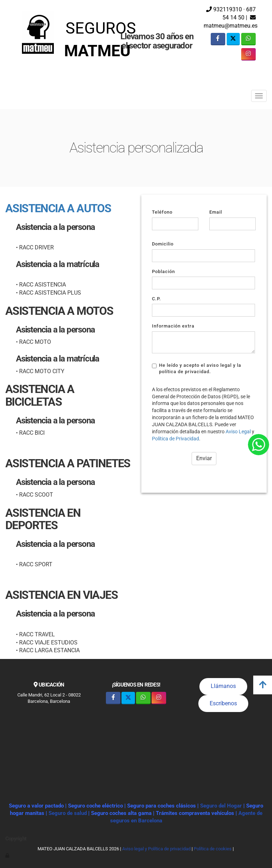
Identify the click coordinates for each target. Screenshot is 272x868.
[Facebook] (218, 39)
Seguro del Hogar (221, 806)
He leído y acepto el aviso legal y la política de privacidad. (197, 368)
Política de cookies (213, 849)
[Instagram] (248, 54)
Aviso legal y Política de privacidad (156, 849)
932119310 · (225, 9)
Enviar (204, 458)
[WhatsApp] (248, 39)
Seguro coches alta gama (121, 813)
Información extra (173, 326)
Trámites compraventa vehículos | (197, 813)
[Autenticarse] (8, 855)
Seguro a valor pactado (36, 806)
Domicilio (163, 244)
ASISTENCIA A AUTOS (58, 208)
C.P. (157, 299)
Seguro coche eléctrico (95, 806)
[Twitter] (233, 39)
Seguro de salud (68, 813)
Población (163, 271)
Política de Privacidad (175, 439)
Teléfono (162, 212)
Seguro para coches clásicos (161, 806)
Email (216, 212)
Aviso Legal (238, 432)
